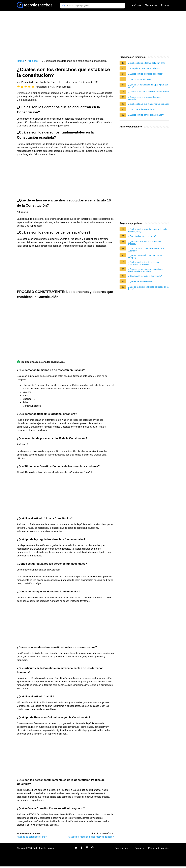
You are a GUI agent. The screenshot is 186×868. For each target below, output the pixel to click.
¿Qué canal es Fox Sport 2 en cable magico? (145, 243)
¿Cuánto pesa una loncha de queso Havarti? (145, 98)
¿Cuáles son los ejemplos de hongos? (146, 74)
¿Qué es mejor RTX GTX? (140, 79)
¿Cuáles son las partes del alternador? (146, 115)
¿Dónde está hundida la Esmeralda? (145, 276)
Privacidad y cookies (159, 848)
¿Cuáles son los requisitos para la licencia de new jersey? (148, 230)
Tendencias (151, 5)
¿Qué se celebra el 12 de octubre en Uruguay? (145, 257)
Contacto (139, 848)
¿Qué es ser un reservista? (141, 281)
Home (20, 61)
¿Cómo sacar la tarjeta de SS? (142, 109)
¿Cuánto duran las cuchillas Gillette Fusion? (149, 92)
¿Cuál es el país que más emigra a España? (149, 104)
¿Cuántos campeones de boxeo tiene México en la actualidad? (145, 270)
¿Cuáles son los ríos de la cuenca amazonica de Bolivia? (144, 263)
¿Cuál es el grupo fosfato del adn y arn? (147, 63)
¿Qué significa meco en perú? (142, 236)
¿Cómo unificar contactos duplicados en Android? (147, 250)
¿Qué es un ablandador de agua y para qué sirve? (148, 86)
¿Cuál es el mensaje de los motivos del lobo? (91, 837)
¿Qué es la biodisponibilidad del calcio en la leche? (148, 288)
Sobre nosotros (123, 848)
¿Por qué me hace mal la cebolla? (144, 68)
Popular (165, 5)
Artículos (136, 5)
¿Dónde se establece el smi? (32, 837)
